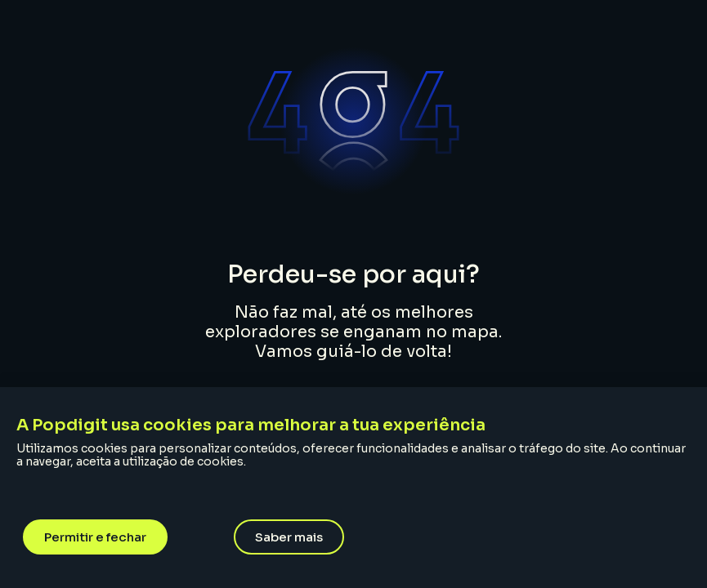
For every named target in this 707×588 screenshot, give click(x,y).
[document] (353, 294)
